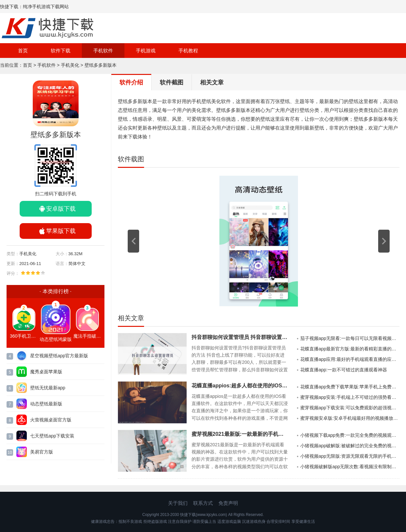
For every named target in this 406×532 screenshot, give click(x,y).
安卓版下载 (61, 209)
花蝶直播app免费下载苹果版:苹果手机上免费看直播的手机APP (350, 387)
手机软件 (103, 51)
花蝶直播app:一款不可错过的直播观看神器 (344, 370)
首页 (23, 51)
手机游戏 (146, 51)
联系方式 (203, 503)
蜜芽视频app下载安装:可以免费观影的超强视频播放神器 (350, 408)
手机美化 (70, 65)
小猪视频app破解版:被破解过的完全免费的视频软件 (350, 446)
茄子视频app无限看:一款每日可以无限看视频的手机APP (350, 338)
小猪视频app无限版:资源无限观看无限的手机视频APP (350, 456)
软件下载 (61, 51)
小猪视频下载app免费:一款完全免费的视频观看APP (350, 435)
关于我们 (178, 503)
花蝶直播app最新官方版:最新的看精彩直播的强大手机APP (350, 349)
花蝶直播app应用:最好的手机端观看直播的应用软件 (350, 359)
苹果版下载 (61, 231)
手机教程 (188, 51)
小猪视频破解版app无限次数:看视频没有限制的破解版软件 (350, 467)
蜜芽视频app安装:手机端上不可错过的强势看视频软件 (350, 397)
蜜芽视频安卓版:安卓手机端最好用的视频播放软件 (350, 418)
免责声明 (228, 503)
